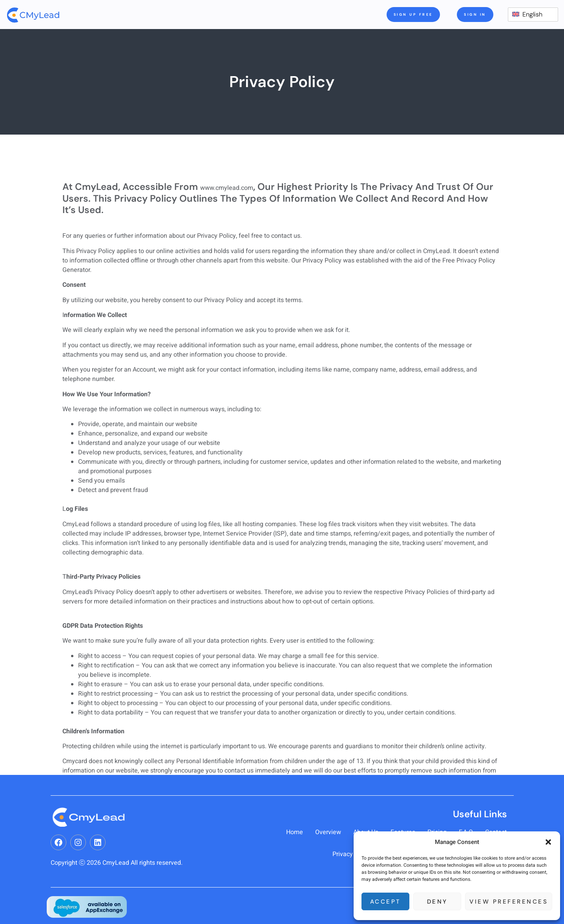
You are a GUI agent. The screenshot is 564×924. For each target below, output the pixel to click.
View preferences (509, 902)
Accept (386, 902)
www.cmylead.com (227, 188)
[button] (548, 842)
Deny (437, 902)
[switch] (533, 15)
